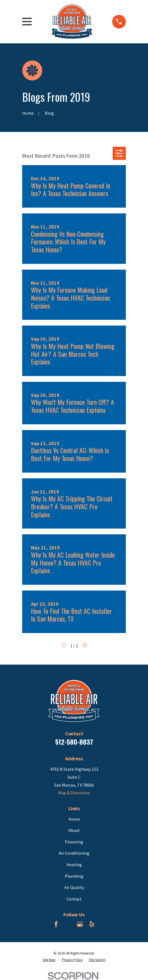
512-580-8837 (74, 742)
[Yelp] (92, 924)
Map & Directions (74, 793)
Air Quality (74, 887)
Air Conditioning (74, 853)
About (74, 830)
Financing (74, 842)
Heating (74, 865)
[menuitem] (49, 960)
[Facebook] (56, 924)
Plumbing (74, 876)
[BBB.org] (68, 924)
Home (74, 819)
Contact (74, 899)
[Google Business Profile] (80, 924)
